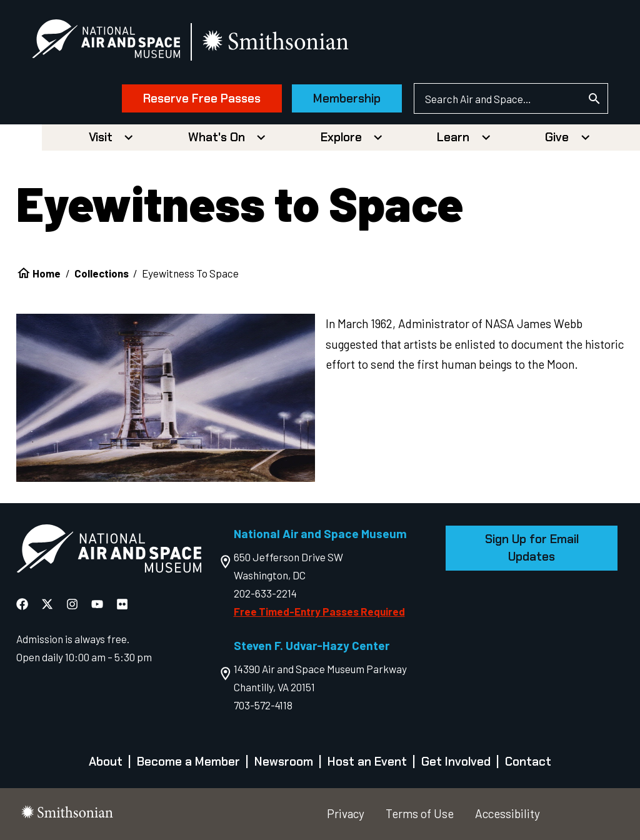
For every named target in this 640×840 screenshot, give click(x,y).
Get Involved (456, 762)
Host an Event (367, 762)
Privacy (346, 813)
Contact (528, 762)
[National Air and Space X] (48, 603)
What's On (217, 137)
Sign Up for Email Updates (532, 548)
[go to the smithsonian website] (277, 42)
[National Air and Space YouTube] (98, 603)
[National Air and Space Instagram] (73, 603)
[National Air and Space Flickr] (122, 603)
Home (47, 273)
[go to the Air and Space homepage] (109, 551)
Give (557, 137)
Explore (341, 137)
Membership (347, 98)
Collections (102, 273)
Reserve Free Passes (202, 98)
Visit (101, 137)
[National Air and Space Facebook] (23, 603)
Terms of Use (420, 813)
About (106, 762)
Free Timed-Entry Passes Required (319, 611)
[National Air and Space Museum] (106, 41)
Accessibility (507, 813)
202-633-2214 (265, 593)
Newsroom (284, 762)
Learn (453, 137)
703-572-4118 (263, 705)
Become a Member (188, 762)
